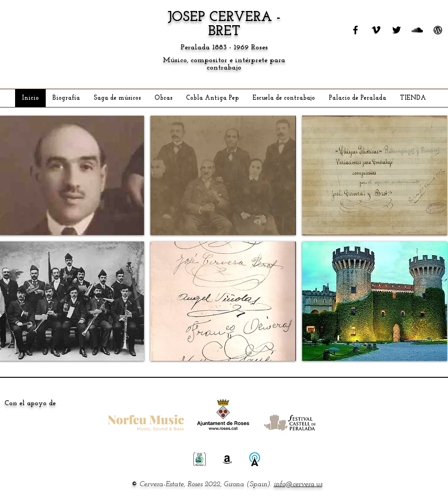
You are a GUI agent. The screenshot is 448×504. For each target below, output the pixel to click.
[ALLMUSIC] (255, 459)
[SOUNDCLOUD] (417, 30)
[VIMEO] (376, 30)
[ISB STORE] (200, 459)
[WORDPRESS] (438, 30)
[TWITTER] (397, 30)
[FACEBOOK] (355, 30)
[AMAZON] (227, 459)
